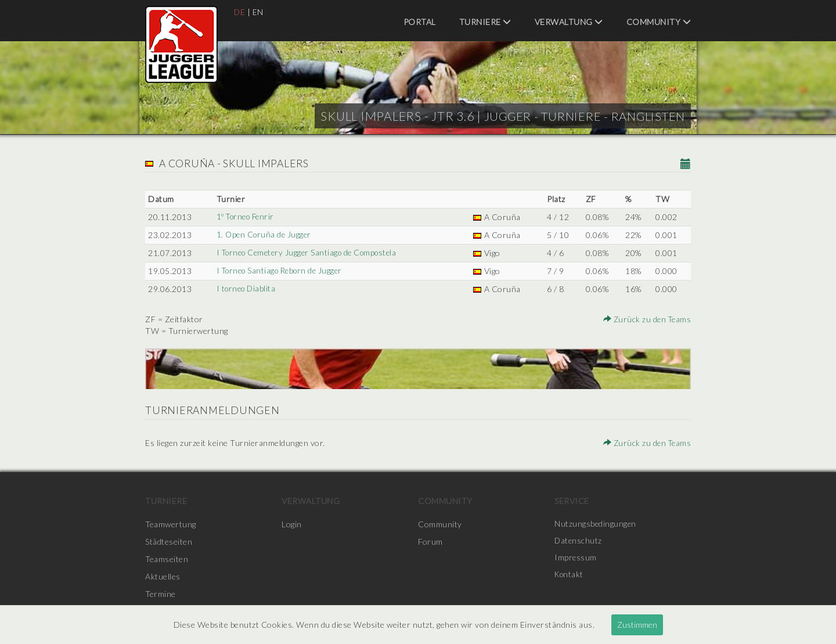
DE (240, 12)
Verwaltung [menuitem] (569, 22)
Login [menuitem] (292, 524)
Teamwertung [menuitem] (171, 524)
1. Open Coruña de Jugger (264, 235)
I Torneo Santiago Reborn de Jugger (282, 271)
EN (259, 12)
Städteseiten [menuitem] (169, 542)
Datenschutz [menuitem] (579, 542)
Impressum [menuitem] (576, 559)
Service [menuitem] (572, 501)
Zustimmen (637, 625)
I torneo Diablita (246, 289)
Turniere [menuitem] (485, 22)
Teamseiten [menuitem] (167, 559)
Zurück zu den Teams (646, 319)
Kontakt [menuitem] (570, 576)
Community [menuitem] (659, 22)
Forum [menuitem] (430, 542)
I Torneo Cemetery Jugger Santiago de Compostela (310, 253)
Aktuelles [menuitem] (163, 576)
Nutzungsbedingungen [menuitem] (596, 524)
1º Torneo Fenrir (246, 217)
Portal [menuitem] (420, 22)
